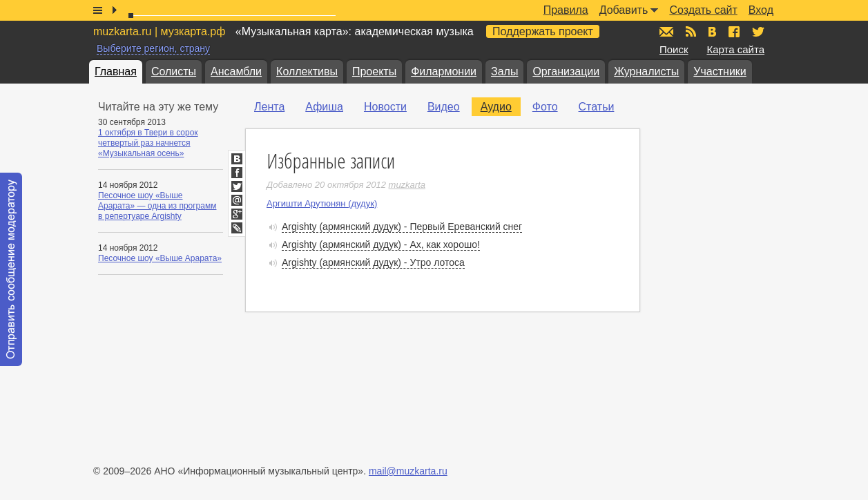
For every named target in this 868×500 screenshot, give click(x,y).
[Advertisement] (742, 235)
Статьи (597, 107)
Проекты (374, 71)
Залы (504, 71)
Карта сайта (735, 49)
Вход (761, 10)
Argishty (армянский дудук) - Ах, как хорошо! (381, 244)
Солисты (174, 71)
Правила (566, 10)
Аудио (496, 107)
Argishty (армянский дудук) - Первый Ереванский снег (402, 227)
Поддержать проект (543, 31)
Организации (566, 71)
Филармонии (444, 71)
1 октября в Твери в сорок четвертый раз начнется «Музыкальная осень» (148, 143)
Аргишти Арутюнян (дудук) (322, 203)
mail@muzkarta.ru (408, 471)
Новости (385, 107)
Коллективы (307, 71)
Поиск (674, 49)
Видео (444, 107)
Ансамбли (236, 71)
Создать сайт (703, 10)
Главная (116, 71)
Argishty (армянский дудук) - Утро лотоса (373, 262)
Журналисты (646, 71)
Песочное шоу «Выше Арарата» (160, 258)
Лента (269, 107)
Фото (545, 107)
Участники (720, 71)
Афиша (324, 107)
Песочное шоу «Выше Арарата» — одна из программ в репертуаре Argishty (157, 206)
